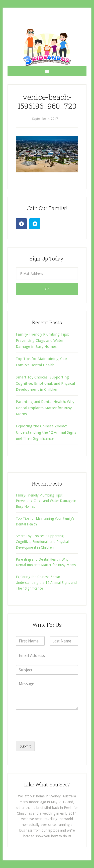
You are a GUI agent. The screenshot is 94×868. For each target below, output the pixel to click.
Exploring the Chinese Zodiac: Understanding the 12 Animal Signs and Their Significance (46, 432)
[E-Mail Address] (47, 274)
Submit (25, 746)
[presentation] (54, 733)
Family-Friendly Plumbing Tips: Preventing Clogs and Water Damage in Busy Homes (42, 340)
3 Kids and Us (47, 47)
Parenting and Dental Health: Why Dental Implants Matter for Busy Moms (45, 408)
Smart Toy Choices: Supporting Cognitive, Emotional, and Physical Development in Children (45, 383)
